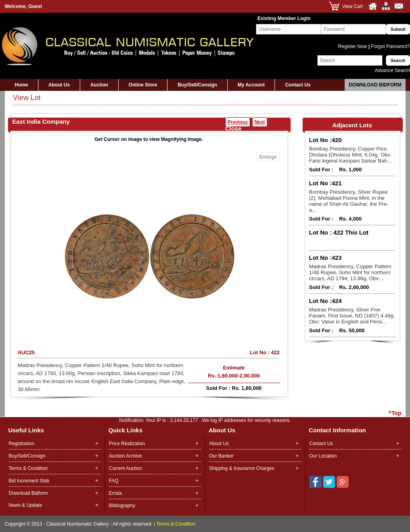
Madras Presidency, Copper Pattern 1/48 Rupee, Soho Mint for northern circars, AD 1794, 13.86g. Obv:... (350, 272)
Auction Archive (126, 456)
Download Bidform (375, 85)
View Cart (353, 6)
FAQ (114, 481)
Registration (22, 444)
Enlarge (268, 157)
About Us (59, 85)
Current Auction (126, 468)
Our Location (323, 456)
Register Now (353, 46)
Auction (99, 85)
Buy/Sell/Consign (197, 85)
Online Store (143, 85)
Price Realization (127, 444)
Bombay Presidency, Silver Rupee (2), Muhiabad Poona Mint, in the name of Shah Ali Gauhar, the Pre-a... (349, 201)
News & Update (25, 505)
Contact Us (298, 85)
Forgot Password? (390, 46)
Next (260, 122)
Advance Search (392, 70)
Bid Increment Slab (29, 481)
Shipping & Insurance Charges (242, 468)
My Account (251, 85)
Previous (238, 122)
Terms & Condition (28, 468)
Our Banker (221, 456)
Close (233, 128)
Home (21, 85)
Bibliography (122, 506)
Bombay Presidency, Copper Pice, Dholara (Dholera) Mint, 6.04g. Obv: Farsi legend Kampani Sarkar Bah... (350, 155)
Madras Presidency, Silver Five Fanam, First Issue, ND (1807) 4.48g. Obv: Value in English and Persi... (352, 316)
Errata (116, 493)
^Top (395, 413)
